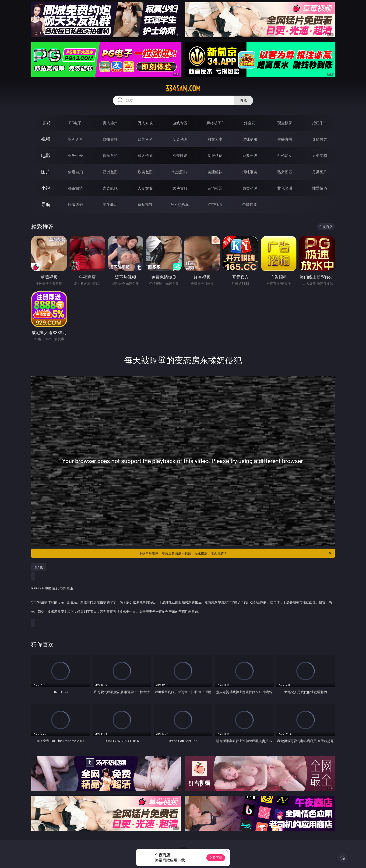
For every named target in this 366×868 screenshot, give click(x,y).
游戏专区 (180, 123)
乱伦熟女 (285, 156)
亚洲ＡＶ (75, 139)
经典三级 (250, 156)
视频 (46, 139)
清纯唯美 (250, 172)
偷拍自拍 (110, 156)
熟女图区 (285, 172)
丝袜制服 (250, 139)
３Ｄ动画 (180, 139)
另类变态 (320, 156)
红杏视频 (215, 204)
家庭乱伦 (110, 188)
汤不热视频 (180, 204)
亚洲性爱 (75, 156)
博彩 (46, 123)
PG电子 (75, 123)
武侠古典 (180, 188)
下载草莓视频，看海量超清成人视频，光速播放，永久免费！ (236, 553)
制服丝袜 (215, 156)
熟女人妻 (215, 139)
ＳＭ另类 (320, 139)
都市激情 (75, 188)
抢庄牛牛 (320, 123)
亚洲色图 (110, 172)
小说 (46, 188)
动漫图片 (180, 172)
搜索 (244, 100)
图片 (46, 172)
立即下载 (216, 858)
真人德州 (110, 123)
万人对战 (145, 123)
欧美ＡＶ (145, 139)
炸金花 (250, 123)
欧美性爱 (180, 156)
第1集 (39, 567)
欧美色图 (145, 172)
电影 (46, 155)
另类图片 (320, 172)
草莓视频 (145, 204)
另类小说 (250, 188)
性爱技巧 (320, 188)
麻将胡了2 (215, 123)
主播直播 (285, 139)
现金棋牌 (285, 123)
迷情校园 (215, 188)
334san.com (183, 89)
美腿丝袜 (215, 172)
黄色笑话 (285, 188)
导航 (46, 204)
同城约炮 (75, 204)
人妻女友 (145, 188)
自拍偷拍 (110, 139)
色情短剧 (250, 204)
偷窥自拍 (75, 172)
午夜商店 (110, 204)
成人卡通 (145, 156)
